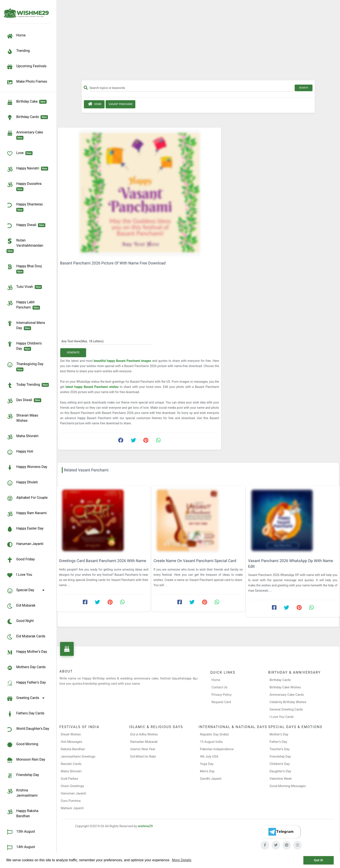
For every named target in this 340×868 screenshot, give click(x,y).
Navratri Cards (71, 764)
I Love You (19, 575)
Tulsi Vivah (24, 287)
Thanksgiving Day (26, 366)
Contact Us (220, 687)
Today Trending (28, 385)
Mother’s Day (279, 734)
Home (94, 104)
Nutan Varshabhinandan (26, 245)
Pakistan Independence (217, 749)
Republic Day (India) (214, 734)
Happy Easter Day (25, 529)
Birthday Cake (27, 102)
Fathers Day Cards (25, 714)
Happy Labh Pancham (23, 305)
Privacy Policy (222, 695)
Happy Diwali (26, 226)
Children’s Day (280, 764)
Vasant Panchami (120, 104)
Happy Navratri (27, 169)
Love (20, 154)
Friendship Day (23, 776)
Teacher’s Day (280, 749)
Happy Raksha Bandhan (22, 813)
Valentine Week (281, 779)
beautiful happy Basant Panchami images (123, 361)
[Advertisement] (198, 42)
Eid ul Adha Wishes (144, 734)
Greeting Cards (26, 699)
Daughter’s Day (280, 771)
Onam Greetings (72, 786)
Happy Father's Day (26, 683)
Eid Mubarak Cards (26, 637)
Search (304, 88)
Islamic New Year (143, 749)
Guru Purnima (71, 801)
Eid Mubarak (21, 606)
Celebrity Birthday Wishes (288, 702)
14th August (21, 848)
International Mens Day (26, 325)
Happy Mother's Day (27, 652)
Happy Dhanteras (25, 207)
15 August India (211, 742)
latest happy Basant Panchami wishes (93, 387)
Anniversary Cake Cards (287, 695)
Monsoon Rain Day (26, 760)
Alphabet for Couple (27, 498)
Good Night (20, 622)
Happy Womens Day (27, 468)
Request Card (221, 702)
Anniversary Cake (26, 135)
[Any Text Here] (107, 341)
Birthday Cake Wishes (285, 687)
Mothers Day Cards (26, 668)
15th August (21, 832)
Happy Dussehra (25, 186)
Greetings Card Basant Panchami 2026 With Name (103, 561)
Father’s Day (278, 742)
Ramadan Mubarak (144, 742)
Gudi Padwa (69, 779)
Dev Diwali (24, 401)
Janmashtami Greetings (78, 756)
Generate (73, 353)
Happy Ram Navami (27, 514)
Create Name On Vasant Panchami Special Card (195, 561)
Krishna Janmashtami (22, 793)
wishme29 (145, 826)
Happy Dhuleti (22, 483)
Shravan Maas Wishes (22, 418)
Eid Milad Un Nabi (143, 756)
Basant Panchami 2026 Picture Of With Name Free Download (113, 263)
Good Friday (21, 560)
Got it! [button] (319, 860)
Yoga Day (207, 764)
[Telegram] (281, 832)
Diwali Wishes (71, 734)
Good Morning (22, 745)
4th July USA (209, 756)
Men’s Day (207, 771)
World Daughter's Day (28, 729)
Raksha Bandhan (73, 749)
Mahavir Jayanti (72, 808)
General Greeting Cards (286, 709)
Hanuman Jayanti (25, 545)
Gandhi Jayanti (211, 779)
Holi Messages (71, 742)
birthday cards (27, 118)
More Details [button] (182, 860)
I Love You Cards (282, 717)
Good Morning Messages (288, 786)
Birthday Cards (280, 680)
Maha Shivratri (22, 437)
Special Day (26, 591)
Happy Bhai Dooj (25, 269)
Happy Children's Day (24, 346)
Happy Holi (20, 452)
